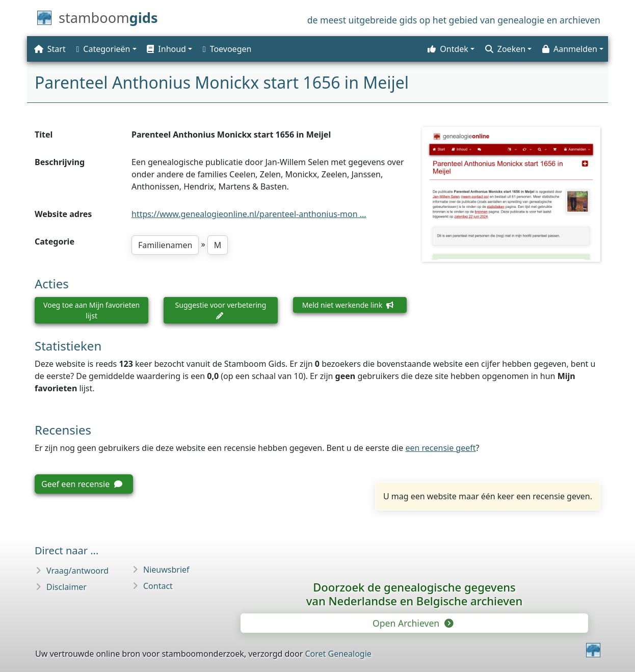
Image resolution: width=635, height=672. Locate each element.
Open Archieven (412, 623)
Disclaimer (67, 587)
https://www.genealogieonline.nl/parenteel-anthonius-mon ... (249, 214)
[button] (168, 49)
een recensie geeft (440, 448)
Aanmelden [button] (570, 49)
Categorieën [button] (103, 49)
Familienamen (165, 245)
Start (50, 49)
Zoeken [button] (505, 49)
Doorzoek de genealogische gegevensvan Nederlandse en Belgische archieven (414, 594)
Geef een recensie (82, 484)
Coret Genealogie (338, 654)
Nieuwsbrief (166, 570)
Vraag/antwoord (77, 571)
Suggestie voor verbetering (221, 310)
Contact (158, 586)
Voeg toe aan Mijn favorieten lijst (91, 310)
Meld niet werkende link (348, 305)
